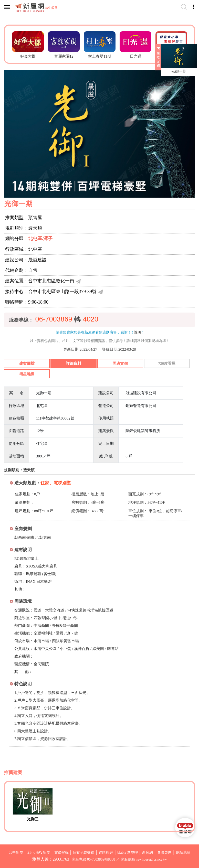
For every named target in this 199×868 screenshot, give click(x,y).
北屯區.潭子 (40, 239)
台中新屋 (16, 853)
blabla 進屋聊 (128, 853)
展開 (158, 59)
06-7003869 (54, 319)
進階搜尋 (106, 853)
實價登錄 (61, 853)
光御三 (33, 819)
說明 (138, 332)
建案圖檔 (27, 363)
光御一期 (179, 71)
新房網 (148, 853)
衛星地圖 (27, 374)
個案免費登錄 (83, 853)
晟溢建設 (37, 260)
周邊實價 (120, 363)
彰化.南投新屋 (39, 853)
